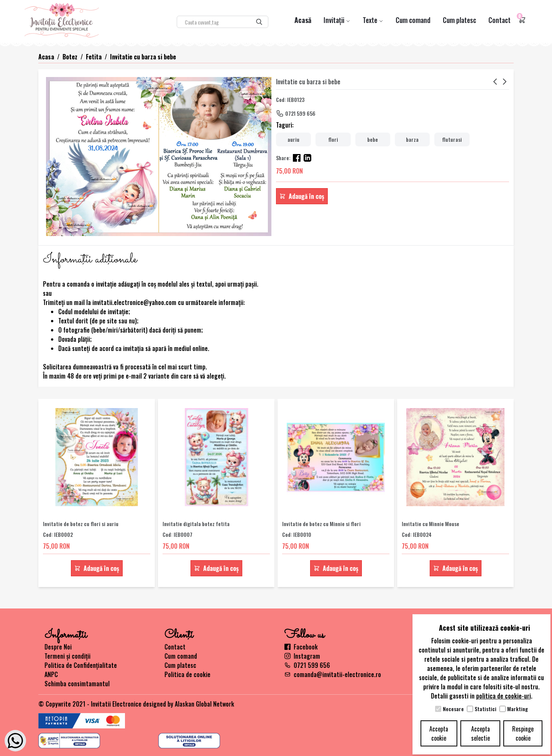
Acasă (303, 20)
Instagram (302, 656)
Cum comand (413, 20)
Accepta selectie (481, 733)
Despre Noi (58, 647)
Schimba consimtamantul (77, 684)
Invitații (337, 20)
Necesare (453, 709)
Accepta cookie (439, 733)
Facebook (301, 647)
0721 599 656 (300, 113)
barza (412, 139)
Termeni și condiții (67, 656)
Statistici (485, 709)
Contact (499, 20)
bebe (373, 139)
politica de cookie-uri (504, 696)
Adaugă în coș (302, 196)
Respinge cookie (523, 733)
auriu (293, 139)
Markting (517, 709)
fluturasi (452, 139)
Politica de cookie (187, 674)
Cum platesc (459, 20)
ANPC (51, 674)
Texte (373, 20)
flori (333, 139)
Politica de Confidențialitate (81, 665)
